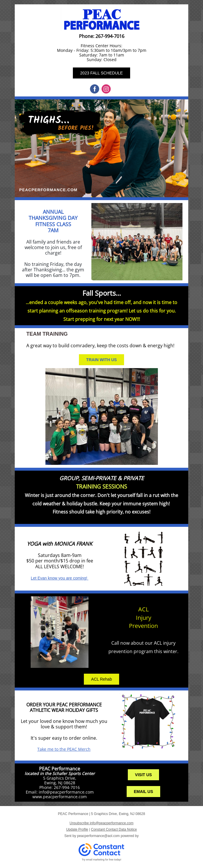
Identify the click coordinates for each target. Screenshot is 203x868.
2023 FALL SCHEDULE (101, 73)
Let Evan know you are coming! (59, 578)
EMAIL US (144, 792)
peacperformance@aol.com (99, 836)
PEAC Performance (60, 769)
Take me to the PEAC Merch (64, 749)
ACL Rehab (101, 679)
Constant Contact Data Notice (114, 829)
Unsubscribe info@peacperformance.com (102, 823)
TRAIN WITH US (101, 360)
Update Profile (77, 829)
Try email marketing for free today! (102, 860)
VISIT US (143, 775)
